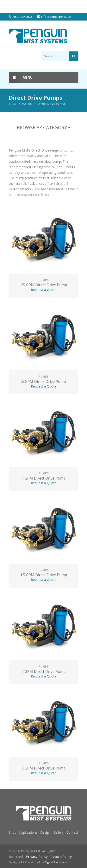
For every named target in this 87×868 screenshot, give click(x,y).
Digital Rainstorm (56, 862)
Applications (28, 832)
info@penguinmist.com (57, 17)
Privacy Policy (37, 857)
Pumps (27, 104)
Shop (13, 104)
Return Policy (61, 857)
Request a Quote (44, 290)
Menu (21, 78)
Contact (72, 832)
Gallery (58, 832)
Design (45, 832)
